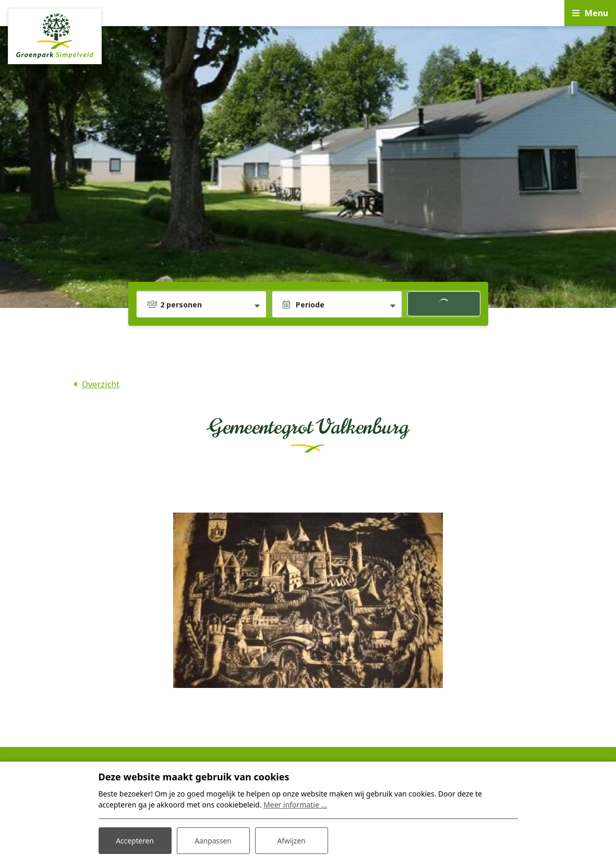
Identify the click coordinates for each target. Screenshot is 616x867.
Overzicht (101, 384)
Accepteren (135, 840)
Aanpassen (213, 840)
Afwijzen (291, 840)
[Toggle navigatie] (590, 13)
